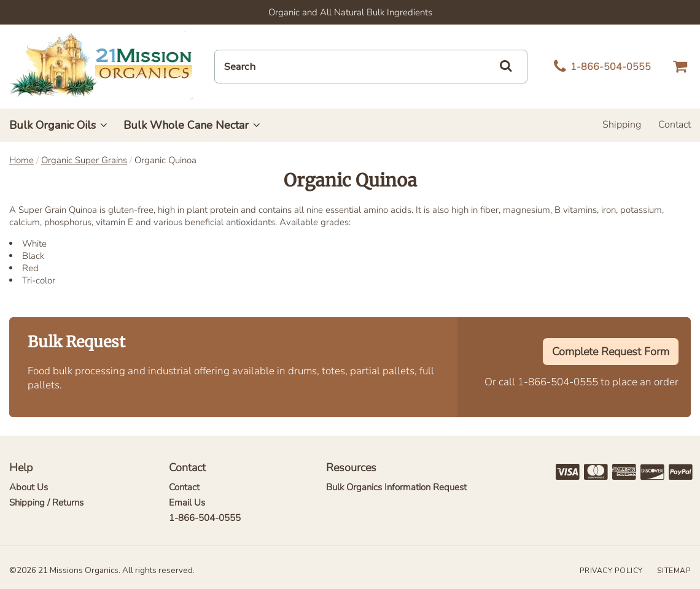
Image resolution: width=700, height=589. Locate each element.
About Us (29, 487)
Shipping (622, 125)
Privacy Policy (611, 571)
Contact (675, 125)
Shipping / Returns (46, 502)
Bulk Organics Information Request (396, 487)
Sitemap (674, 571)
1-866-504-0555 (558, 382)
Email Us (187, 502)
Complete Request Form (611, 352)
